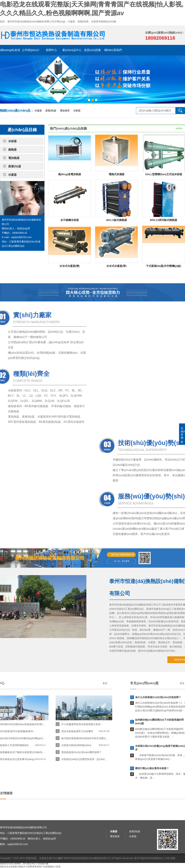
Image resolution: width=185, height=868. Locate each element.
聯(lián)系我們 (113, 50)
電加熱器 (14, 158)
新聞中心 (51, 50)
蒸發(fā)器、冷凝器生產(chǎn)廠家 (44, 866)
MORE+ (179, 129)
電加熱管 (65, 111)
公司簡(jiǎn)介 (31, 50)
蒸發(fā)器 (51, 111)
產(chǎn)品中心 (72, 50)
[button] (89, 100)
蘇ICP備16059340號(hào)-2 (149, 866)
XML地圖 (170, 866)
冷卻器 (77, 111)
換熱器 (12, 150)
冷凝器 (38, 111)
